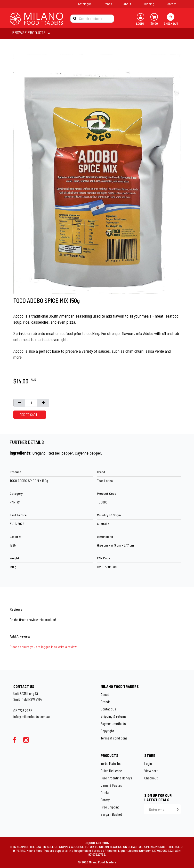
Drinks (105, 792)
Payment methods (113, 723)
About (127, 4)
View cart (151, 771)
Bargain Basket (111, 814)
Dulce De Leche (111, 771)
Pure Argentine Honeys (116, 778)
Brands (107, 4)
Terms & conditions (114, 738)
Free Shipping (110, 807)
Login (148, 763)
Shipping (148, 4)
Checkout (151, 778)
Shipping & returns (114, 716)
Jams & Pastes (111, 785)
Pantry (105, 800)
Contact (171, 4)
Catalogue (85, 4)
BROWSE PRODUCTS (29, 32)
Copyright (107, 731)
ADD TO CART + (30, 415)
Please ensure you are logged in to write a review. (44, 647)
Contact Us (108, 709)
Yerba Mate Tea (111, 763)
